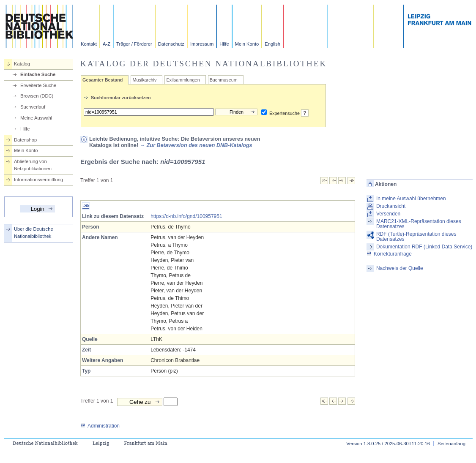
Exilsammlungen (183, 80)
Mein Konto (247, 44)
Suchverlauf (33, 107)
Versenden (388, 214)
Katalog (22, 64)
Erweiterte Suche (38, 85)
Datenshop (25, 140)
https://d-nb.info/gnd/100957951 (186, 216)
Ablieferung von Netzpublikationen (33, 165)
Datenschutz (171, 44)
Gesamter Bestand (103, 80)
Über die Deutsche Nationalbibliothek (34, 233)
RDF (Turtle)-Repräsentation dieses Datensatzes (416, 237)
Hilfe (224, 44)
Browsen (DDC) (37, 96)
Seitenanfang (451, 444)
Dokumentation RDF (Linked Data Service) (424, 247)
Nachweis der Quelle (400, 268)
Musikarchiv (144, 80)
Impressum (202, 44)
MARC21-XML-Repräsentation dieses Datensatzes (419, 224)
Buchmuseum (224, 80)
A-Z (107, 44)
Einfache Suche (38, 74)
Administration (100, 426)
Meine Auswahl (36, 118)
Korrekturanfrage (389, 254)
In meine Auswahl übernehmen (411, 199)
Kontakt (89, 44)
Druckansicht (391, 206)
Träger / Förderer (134, 44)
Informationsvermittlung (38, 180)
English (272, 44)
